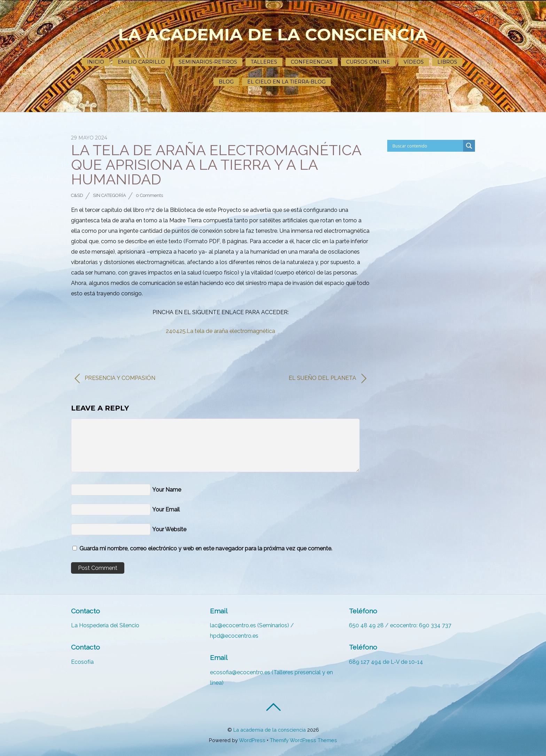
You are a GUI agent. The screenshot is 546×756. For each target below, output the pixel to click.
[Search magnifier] (469, 146)
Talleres (264, 62)
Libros (447, 62)
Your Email (166, 510)
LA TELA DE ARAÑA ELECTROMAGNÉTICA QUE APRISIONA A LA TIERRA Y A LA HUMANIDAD (216, 165)
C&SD (77, 195)
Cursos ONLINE (368, 62)
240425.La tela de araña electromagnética (220, 331)
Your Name (167, 490)
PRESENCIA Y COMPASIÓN (115, 379)
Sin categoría (110, 195)
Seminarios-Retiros (208, 62)
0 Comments (149, 195)
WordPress (252, 740)
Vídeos (414, 62)
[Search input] (423, 146)
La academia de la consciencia (270, 730)
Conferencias (312, 62)
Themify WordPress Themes (303, 740)
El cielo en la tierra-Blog (286, 82)
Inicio (96, 62)
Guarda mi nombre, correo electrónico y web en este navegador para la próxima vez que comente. (206, 548)
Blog (226, 82)
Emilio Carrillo (141, 62)
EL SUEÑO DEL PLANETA (327, 379)
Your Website (169, 529)
